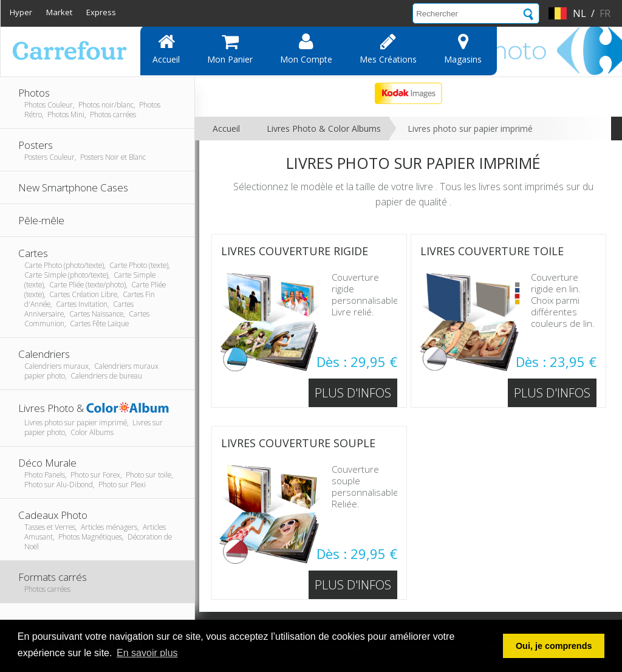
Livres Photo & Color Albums (324, 129)
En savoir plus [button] (147, 653)
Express (101, 12)
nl (579, 13)
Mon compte (306, 49)
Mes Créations (388, 49)
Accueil (166, 49)
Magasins (463, 49)
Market (59, 12)
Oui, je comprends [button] (554, 646)
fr (605, 13)
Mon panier (230, 49)
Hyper (21, 12)
